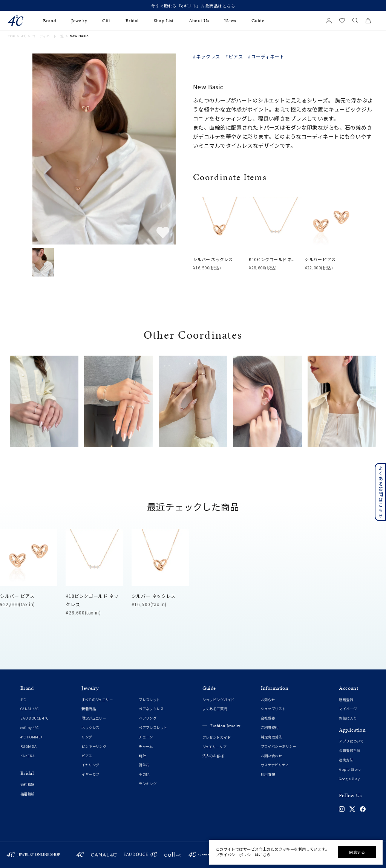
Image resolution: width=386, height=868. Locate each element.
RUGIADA (29, 746)
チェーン (146, 737)
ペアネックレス (151, 709)
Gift (106, 21)
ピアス (87, 756)
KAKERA (28, 756)
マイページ (348, 709)
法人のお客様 (213, 756)
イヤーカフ (90, 774)
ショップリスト (273, 709)
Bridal (132, 21)
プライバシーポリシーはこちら (243, 855)
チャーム (146, 746)
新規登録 (346, 700)
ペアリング (148, 718)
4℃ (24, 36)
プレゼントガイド (217, 737)
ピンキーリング (94, 746)
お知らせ (268, 700)
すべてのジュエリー (97, 700)
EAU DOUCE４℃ (34, 718)
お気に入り (348, 718)
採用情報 (268, 774)
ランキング (148, 784)
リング (87, 737)
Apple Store (350, 769)
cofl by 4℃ (29, 727)
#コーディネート (266, 57)
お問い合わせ (272, 756)
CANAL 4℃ (29, 709)
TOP (11, 36)
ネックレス (90, 727)
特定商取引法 (272, 737)
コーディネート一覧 (48, 36)
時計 (142, 756)
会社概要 (268, 718)
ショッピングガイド (218, 700)
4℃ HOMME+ (32, 737)
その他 (144, 774)
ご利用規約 (270, 727)
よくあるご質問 (215, 709)
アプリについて (351, 741)
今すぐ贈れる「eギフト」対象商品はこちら (193, 6)
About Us (199, 21)
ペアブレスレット (153, 727)
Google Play (349, 779)
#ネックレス (207, 57)
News (230, 21)
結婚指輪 (28, 794)
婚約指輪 (28, 784)
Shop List (164, 21)
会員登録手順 (350, 750)
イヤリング (90, 765)
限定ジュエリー (94, 718)
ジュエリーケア (215, 747)
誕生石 (144, 765)
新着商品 (89, 709)
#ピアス (234, 57)
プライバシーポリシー (279, 746)
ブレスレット (149, 700)
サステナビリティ (275, 765)
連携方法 (346, 760)
